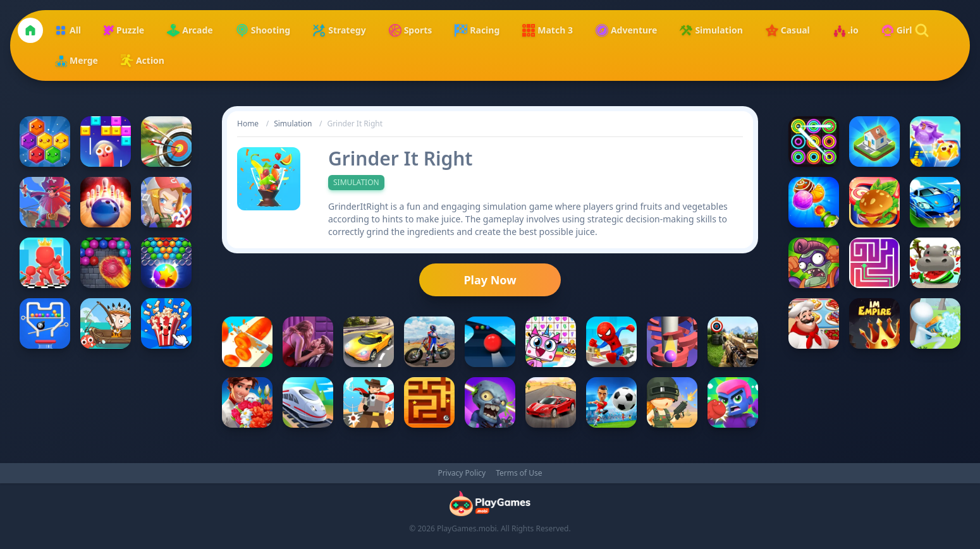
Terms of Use (519, 473)
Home (248, 124)
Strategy (339, 30)
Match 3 (548, 30)
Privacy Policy (462, 473)
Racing (477, 30)
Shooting (263, 30)
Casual (788, 30)
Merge (76, 61)
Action (143, 61)
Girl (897, 30)
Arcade (190, 30)
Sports (411, 30)
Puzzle (124, 30)
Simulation (711, 30)
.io (846, 30)
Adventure (627, 30)
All (68, 30)
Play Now (490, 280)
